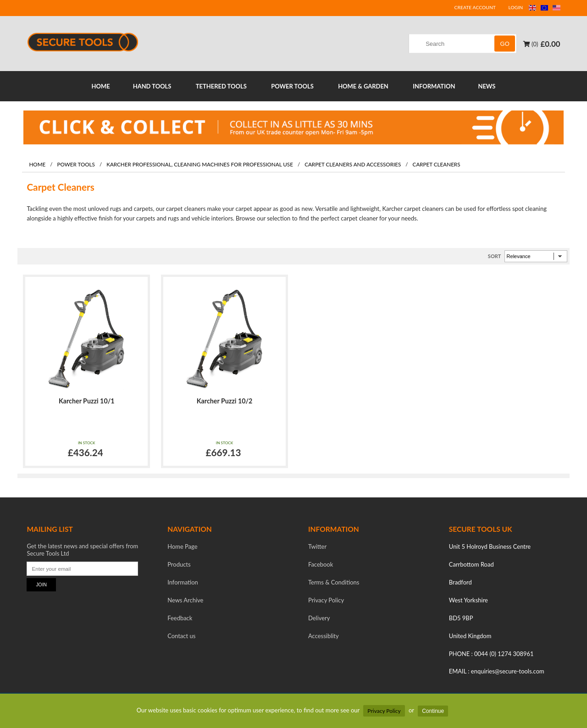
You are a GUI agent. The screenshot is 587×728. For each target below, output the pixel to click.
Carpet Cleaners (437, 164)
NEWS (487, 86)
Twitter (317, 546)
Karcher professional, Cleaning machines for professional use (200, 164)
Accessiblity (324, 636)
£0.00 (551, 44)
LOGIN (516, 7)
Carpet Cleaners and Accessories (353, 164)
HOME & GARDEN (363, 86)
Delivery (319, 618)
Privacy (326, 600)
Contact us (181, 636)
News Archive (185, 600)
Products (179, 564)
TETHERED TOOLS (221, 86)
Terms (334, 582)
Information (183, 582)
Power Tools (76, 164)
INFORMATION (434, 86)
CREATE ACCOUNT (475, 7)
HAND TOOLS (152, 86)
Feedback (180, 618)
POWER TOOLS (292, 86)
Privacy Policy (384, 711)
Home (37, 164)
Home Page (182, 546)
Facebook (321, 564)
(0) (531, 44)
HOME (101, 86)
